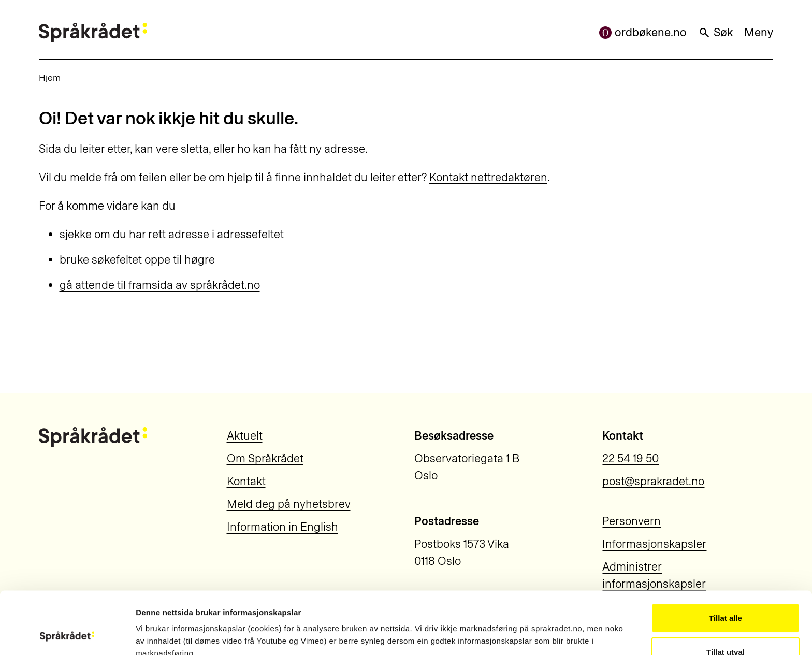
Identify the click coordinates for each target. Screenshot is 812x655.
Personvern (632, 521)
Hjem (50, 77)
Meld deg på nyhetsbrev (289, 504)
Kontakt (246, 481)
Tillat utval (726, 594)
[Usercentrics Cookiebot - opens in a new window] (67, 635)
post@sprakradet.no (653, 481)
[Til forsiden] (93, 32)
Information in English (282, 527)
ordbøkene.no (643, 32)
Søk (715, 32)
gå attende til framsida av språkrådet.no (160, 285)
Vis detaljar (560, 628)
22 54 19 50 (630, 458)
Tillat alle (726, 559)
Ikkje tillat (726, 627)
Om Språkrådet (265, 458)
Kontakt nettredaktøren (488, 177)
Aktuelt (245, 436)
